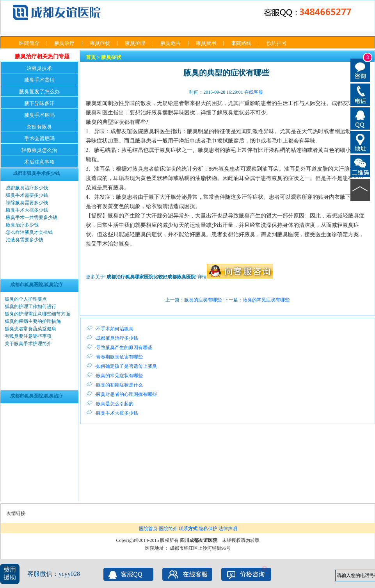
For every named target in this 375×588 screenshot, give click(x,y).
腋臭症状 (100, 43)
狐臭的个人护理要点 (26, 299)
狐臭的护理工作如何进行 (30, 306)
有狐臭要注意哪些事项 (28, 336)
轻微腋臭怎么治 (39, 150)
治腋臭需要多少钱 (25, 240)
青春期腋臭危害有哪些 (119, 357)
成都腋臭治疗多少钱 (27, 188)
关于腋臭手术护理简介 (28, 344)
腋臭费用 (206, 43)
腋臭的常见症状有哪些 (266, 300)
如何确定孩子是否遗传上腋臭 (126, 366)
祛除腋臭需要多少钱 (27, 203)
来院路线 (241, 43)
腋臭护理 (135, 43)
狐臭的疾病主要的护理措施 (33, 321)
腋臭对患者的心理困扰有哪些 (126, 394)
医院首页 (148, 529)
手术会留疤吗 (39, 138)
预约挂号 (277, 43)
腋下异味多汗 (39, 103)
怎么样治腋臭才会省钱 (29, 232)
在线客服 (254, 92)
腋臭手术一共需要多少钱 (32, 217)
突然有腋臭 (39, 127)
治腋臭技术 (39, 68)
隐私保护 (208, 529)
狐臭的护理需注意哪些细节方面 (37, 314)
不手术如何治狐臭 (115, 329)
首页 (91, 57)
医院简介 (29, 43)
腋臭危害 (171, 43)
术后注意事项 (39, 162)
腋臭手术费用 (39, 80)
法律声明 (228, 529)
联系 (188, 529)
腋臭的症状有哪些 (203, 300)
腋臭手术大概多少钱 (27, 210)
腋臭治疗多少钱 (22, 225)
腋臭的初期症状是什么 (119, 385)
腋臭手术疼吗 (39, 115)
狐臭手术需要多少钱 (27, 195)
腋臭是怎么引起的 (115, 404)
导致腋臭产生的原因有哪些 (124, 347)
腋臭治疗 (64, 43)
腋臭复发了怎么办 (39, 92)
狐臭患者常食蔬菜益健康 (30, 329)
